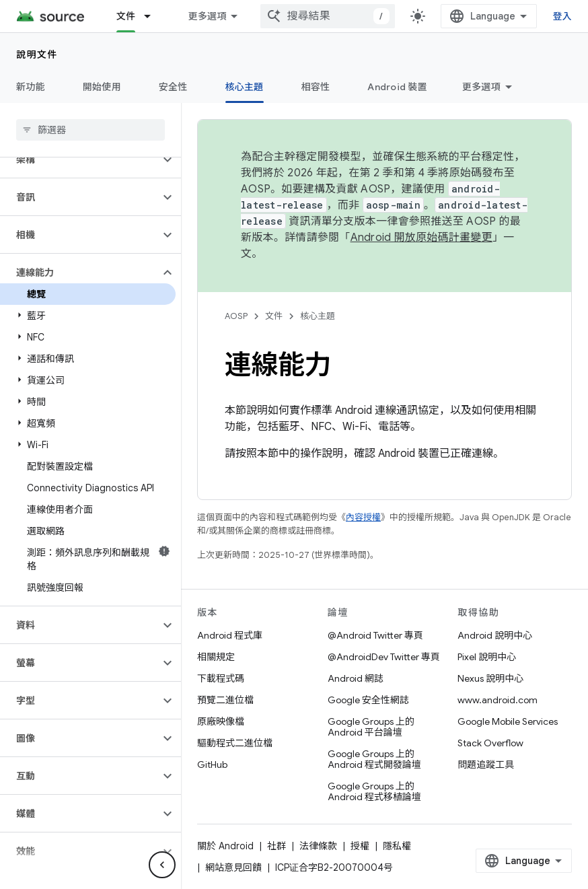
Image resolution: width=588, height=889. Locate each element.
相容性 (316, 87)
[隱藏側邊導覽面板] (162, 865)
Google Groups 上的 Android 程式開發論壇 (374, 759)
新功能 (31, 87)
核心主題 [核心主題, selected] (245, 87)
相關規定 (216, 657)
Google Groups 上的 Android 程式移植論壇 (374, 791)
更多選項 (481, 87)
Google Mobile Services (508, 721)
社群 (277, 846)
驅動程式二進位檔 (235, 743)
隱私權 (397, 846)
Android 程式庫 (230, 635)
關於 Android (225, 846)
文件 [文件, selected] (126, 16)
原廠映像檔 (221, 721)
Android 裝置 (397, 87)
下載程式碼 (221, 678)
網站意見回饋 (233, 867)
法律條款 (318, 846)
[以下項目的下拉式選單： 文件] (153, 16)
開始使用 (102, 87)
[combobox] (328, 16)
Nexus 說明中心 (490, 678)
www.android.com (498, 700)
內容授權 (363, 517)
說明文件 (37, 55)
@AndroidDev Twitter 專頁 (384, 657)
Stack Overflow (490, 743)
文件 (274, 316)
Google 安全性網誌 (368, 700)
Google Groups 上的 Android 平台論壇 (371, 727)
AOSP (236, 316)
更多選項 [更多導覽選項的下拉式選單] (207, 16)
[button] (80, 159)
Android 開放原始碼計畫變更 (421, 238)
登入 (563, 16)
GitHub (212, 764)
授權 (360, 846)
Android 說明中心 (495, 635)
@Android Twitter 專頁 (375, 635)
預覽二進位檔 (225, 700)
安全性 (173, 87)
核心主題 (318, 316)
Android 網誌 (356, 678)
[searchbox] (90, 130)
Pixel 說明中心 (487, 657)
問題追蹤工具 (486, 764)
